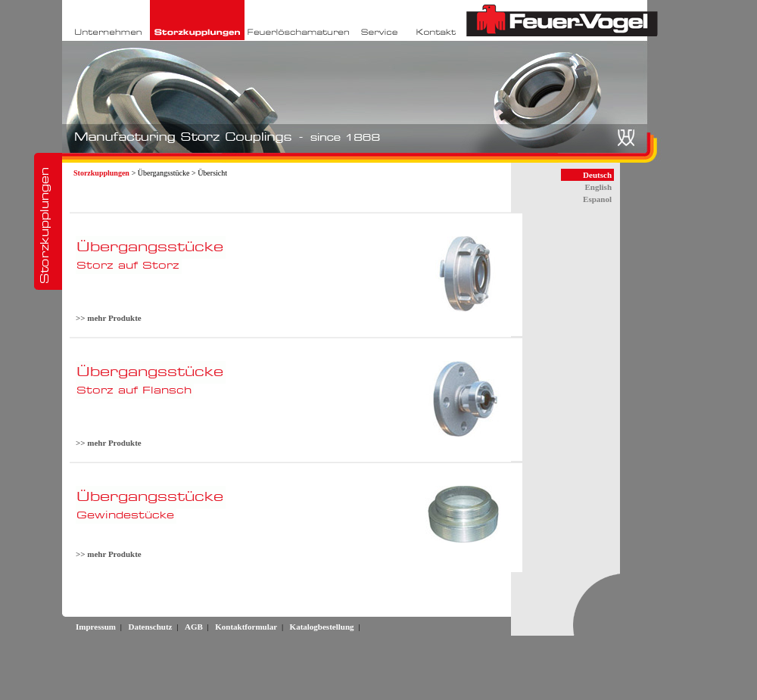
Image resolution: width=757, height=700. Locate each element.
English (598, 187)
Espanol (597, 199)
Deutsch (597, 175)
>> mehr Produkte (109, 318)
